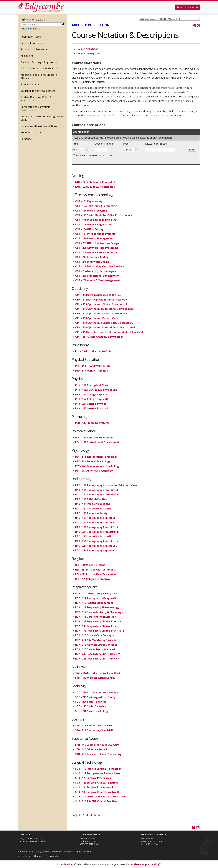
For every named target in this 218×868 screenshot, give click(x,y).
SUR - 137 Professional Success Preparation (101, 797)
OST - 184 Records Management (95, 238)
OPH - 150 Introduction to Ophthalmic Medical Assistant (109, 332)
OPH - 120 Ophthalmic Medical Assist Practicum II (105, 327)
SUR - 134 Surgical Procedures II (94, 787)
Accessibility (24, 856)
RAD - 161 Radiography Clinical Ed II (96, 522)
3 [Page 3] (87, 815)
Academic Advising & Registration (39, 62)
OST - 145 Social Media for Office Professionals (103, 215)
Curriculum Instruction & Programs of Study (42, 118)
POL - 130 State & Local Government (97, 442)
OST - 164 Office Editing (89, 229)
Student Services (30, 84)
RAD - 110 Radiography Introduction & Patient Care (106, 485)
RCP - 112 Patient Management (94, 603)
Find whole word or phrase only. (94, 155)
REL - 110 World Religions (90, 565)
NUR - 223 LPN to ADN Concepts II (95, 187)
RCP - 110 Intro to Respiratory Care (96, 593)
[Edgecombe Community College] (41, 7)
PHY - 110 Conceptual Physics (93, 385)
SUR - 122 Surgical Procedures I (94, 778)
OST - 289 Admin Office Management (98, 280)
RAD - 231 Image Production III (93, 536)
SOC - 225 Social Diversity (90, 706)
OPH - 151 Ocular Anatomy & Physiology (99, 337)
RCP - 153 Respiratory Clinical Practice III (100, 631)
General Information (32, 43)
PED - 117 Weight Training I (92, 371)
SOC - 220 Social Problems (91, 702)
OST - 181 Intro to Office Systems (95, 234)
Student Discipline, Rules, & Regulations (36, 99)
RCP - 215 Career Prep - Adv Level (95, 649)
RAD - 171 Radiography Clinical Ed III (97, 527)
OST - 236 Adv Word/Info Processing (97, 248)
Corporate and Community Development (36, 108)
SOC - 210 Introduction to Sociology (97, 692)
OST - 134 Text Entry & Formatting (96, 206)
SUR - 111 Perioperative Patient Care (97, 773)
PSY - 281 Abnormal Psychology (94, 471)
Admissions (27, 56)
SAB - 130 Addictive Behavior (92, 749)
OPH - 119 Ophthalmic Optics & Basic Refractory (104, 323)
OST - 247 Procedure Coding (92, 257)
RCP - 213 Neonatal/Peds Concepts (96, 645)
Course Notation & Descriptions (39, 126)
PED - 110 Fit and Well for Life (93, 366)
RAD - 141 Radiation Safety (91, 513)
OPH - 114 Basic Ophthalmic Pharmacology (101, 300)
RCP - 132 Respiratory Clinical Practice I (99, 621)
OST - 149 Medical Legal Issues (94, 225)
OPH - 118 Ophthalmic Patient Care (97, 318)
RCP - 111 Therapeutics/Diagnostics (97, 598)
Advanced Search (31, 29)
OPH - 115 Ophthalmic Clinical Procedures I (101, 304)
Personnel (26, 139)
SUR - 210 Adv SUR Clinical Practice (96, 801)
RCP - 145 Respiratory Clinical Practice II (99, 626)
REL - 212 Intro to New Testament (96, 574)
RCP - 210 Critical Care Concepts (95, 635)
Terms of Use (52, 856)
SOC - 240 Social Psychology (92, 711)
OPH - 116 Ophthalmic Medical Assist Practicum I (105, 309)
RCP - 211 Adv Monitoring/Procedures (98, 640)
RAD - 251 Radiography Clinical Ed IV (97, 541)
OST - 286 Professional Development (97, 276)
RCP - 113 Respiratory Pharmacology (97, 607)
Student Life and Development (38, 91)
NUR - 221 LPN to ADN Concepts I (95, 182)
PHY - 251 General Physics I (91, 404)
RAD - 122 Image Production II (93, 509)
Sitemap (38, 856)
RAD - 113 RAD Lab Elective (91, 499)
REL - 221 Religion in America (92, 579)
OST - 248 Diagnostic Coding (92, 262)
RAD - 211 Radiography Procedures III (97, 532)
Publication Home (31, 37)
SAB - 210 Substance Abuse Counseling (98, 754)
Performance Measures (34, 49)
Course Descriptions (89, 53)
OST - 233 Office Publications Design (97, 243)
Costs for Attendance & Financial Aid (41, 68)
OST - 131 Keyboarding (89, 201)
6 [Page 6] (99, 815)
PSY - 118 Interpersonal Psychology (96, 457)
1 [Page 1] (79, 815)
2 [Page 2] (83, 815)
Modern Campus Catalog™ (146, 864)
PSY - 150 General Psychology (93, 461)
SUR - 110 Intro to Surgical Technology (98, 769)
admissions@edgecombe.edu (33, 841)
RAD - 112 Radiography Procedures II (97, 495)
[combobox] (169, 19)
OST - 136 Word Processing (91, 211)
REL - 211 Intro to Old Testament (95, 570)
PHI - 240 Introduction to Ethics (94, 351)
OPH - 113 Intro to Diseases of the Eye (98, 295)
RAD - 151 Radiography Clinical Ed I (96, 518)
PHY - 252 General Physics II (92, 408)
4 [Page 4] (91, 815)
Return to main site (187, 7)
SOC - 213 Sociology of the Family (95, 697)
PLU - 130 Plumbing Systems (92, 423)
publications (67, 864)
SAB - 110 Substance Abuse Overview (97, 745)
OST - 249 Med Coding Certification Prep (100, 266)
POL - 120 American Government (95, 438)
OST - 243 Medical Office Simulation (97, 252)
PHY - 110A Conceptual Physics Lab (96, 390)
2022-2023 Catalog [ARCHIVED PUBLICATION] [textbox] (160, 19)
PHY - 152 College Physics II (92, 399)
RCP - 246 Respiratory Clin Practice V (97, 659)
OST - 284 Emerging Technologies (96, 271)
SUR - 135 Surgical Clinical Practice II (97, 792)
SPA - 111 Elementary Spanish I (94, 726)
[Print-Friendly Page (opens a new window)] (194, 26)
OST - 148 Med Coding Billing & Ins (96, 220)
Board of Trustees (31, 133)
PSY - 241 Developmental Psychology (97, 466)
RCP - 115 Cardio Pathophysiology (96, 617)
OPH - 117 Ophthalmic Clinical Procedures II (101, 314)
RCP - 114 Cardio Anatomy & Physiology (99, 612)
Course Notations (87, 49)
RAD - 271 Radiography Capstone (95, 550)
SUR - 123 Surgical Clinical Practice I (97, 783)
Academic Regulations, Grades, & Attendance (39, 76)
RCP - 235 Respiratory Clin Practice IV (97, 654)
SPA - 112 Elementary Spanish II (94, 730)
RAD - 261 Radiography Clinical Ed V (96, 546)
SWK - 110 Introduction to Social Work (98, 673)
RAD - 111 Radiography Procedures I (97, 490)
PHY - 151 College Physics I (91, 394)
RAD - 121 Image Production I (93, 504)
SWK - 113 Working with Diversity (95, 678)
